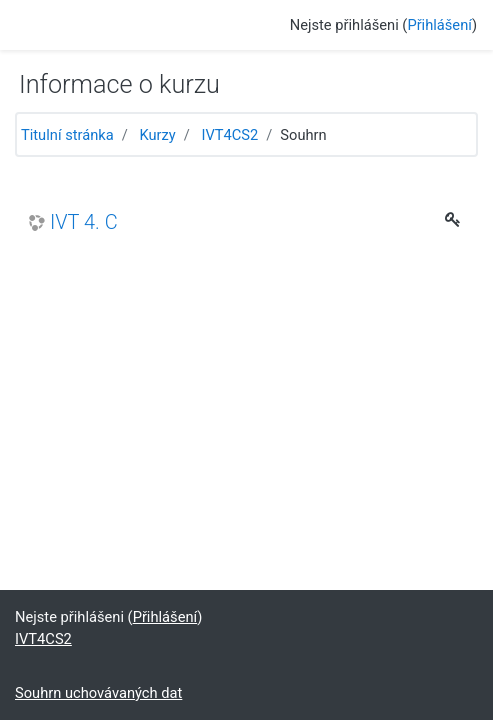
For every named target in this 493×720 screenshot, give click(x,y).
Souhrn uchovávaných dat (98, 693)
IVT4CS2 (229, 135)
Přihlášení (439, 25)
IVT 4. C (84, 222)
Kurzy (157, 135)
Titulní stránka (67, 135)
